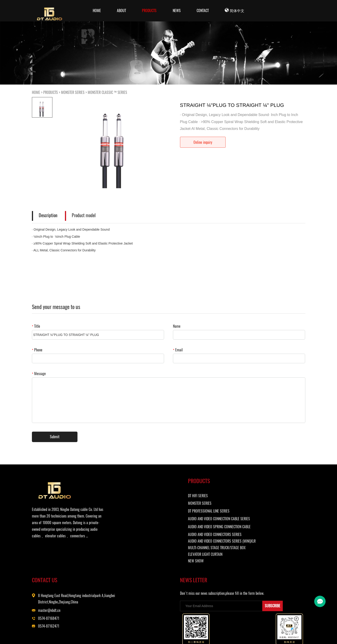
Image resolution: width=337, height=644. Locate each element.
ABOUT (121, 11)
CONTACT (203, 11)
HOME (36, 92)
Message (39, 374)
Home (97, 11)
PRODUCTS (149, 11)
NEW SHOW (133, 589)
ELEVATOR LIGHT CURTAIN (143, 582)
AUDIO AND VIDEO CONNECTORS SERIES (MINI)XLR (147, 562)
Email (178, 350)
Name (177, 326)
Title (36, 326)
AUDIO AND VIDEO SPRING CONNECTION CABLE (143, 538)
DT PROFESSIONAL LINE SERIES (146, 515)
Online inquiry (203, 142)
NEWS (177, 11)
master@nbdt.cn (202, 522)
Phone (37, 350)
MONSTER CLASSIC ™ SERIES (107, 92)
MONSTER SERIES (73, 92)
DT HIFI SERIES (135, 500)
